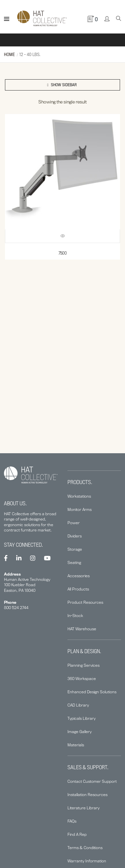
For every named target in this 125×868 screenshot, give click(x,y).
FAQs (72, 821)
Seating (74, 562)
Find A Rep (77, 834)
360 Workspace (82, 679)
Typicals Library (82, 718)
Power (74, 523)
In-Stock (75, 616)
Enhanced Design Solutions (92, 692)
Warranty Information (87, 861)
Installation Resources (87, 795)
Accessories (79, 576)
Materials (76, 745)
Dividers (75, 536)
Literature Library (83, 808)
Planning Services (83, 665)
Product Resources (85, 602)
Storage (75, 549)
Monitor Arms (80, 509)
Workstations (79, 496)
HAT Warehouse (82, 629)
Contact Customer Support (92, 781)
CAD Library (78, 705)
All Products (78, 589)
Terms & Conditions (85, 848)
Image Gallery (80, 732)
